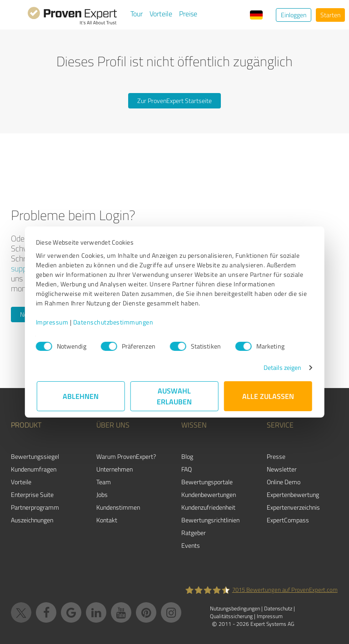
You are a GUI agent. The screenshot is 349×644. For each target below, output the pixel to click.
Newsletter (282, 469)
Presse (276, 456)
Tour (137, 14)
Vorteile (161, 14)
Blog (187, 456)
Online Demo (284, 482)
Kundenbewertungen (209, 494)
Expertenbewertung (293, 494)
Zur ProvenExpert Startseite (174, 101)
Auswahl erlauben (175, 396)
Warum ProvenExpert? (126, 456)
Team (104, 482)
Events (191, 545)
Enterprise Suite (32, 494)
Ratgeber (194, 533)
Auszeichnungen (32, 520)
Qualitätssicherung (231, 616)
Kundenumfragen (34, 469)
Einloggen (294, 15)
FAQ (187, 469)
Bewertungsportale (207, 482)
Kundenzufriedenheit (208, 507)
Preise (188, 14)
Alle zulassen (268, 396)
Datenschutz (278, 608)
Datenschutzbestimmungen (114, 322)
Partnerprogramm (35, 507)
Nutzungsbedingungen (235, 608)
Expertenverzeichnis (293, 507)
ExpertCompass (288, 520)
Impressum (53, 322)
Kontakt (107, 520)
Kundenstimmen (118, 507)
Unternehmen (115, 469)
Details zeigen (282, 367)
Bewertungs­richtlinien (210, 520)
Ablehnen (81, 396)
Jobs (102, 494)
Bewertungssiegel (35, 456)
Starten (330, 15)
